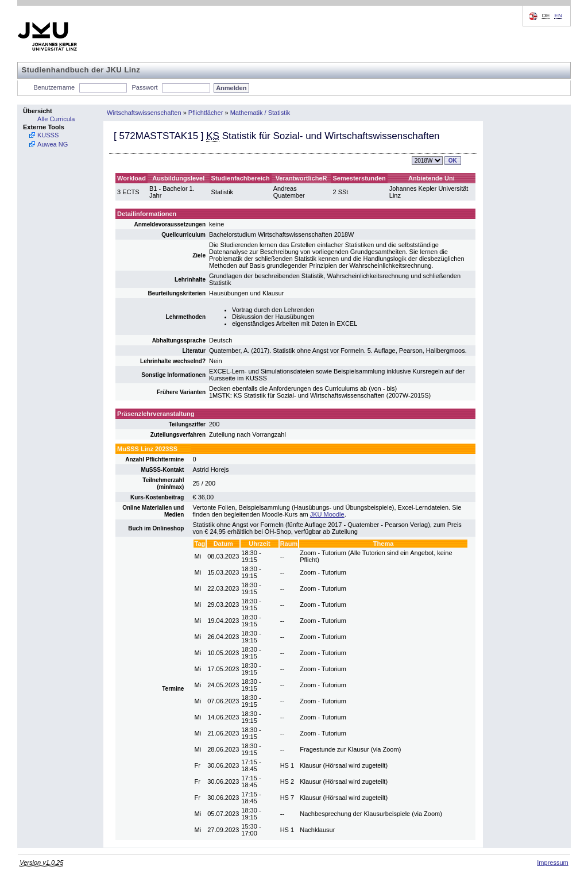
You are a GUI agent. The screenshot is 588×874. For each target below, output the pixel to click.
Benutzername (55, 87)
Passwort (144, 87)
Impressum (552, 863)
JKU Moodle (327, 514)
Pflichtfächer (206, 113)
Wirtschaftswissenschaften (144, 113)
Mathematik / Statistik (260, 113)
